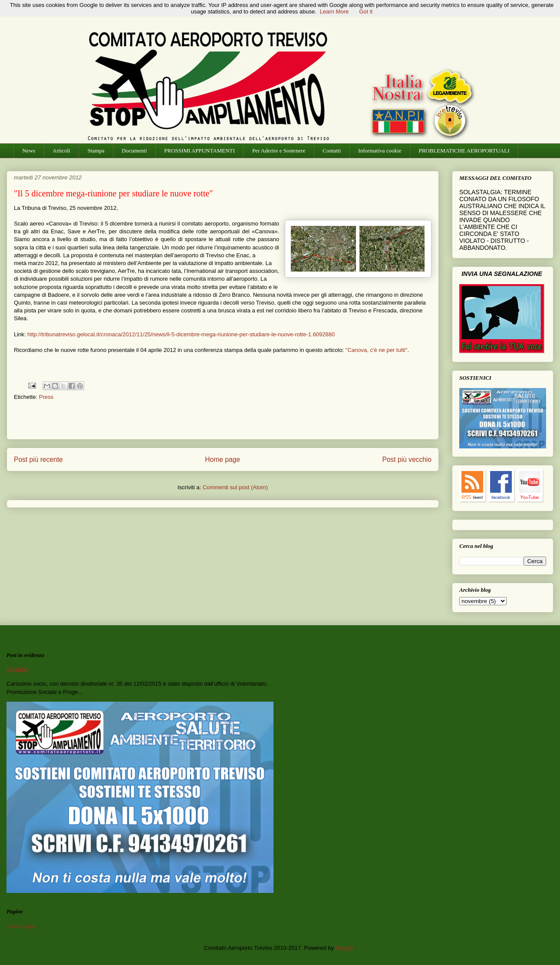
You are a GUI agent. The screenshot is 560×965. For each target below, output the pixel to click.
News (29, 151)
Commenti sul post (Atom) (235, 487)
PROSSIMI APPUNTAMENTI (199, 151)
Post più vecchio (407, 459)
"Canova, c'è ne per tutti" (377, 350)
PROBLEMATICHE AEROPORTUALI (464, 151)
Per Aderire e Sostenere (279, 151)
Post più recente (38, 459)
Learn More (334, 12)
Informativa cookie (380, 151)
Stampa (96, 151)
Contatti (332, 151)
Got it (366, 12)
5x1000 (18, 670)
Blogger (345, 948)
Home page (222, 459)
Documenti (135, 151)
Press (46, 397)
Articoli (61, 151)
